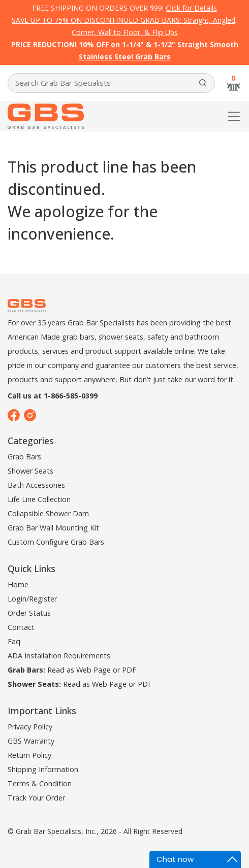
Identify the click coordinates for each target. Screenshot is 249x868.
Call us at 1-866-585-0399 (53, 396)
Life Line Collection (39, 499)
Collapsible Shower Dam (48, 513)
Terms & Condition (40, 783)
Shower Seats (30, 471)
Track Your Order (36, 798)
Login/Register (32, 599)
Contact (21, 627)
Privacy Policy (30, 727)
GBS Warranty (31, 741)
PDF (129, 670)
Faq (14, 641)
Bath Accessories (36, 485)
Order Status (29, 613)
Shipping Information (43, 769)
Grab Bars (24, 457)
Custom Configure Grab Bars (56, 542)
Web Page (94, 670)
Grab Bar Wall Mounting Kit (53, 528)
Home (18, 585)
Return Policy (29, 755)
